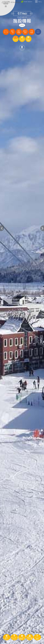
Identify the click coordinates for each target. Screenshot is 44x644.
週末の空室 (25, 32)
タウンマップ (6, 32)
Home (22, 25)
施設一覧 (12, 32)
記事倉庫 (34, 642)
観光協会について (25, 642)
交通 (9, 642)
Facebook (38, 32)
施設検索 (19, 32)
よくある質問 (15, 642)
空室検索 (32, 32)
